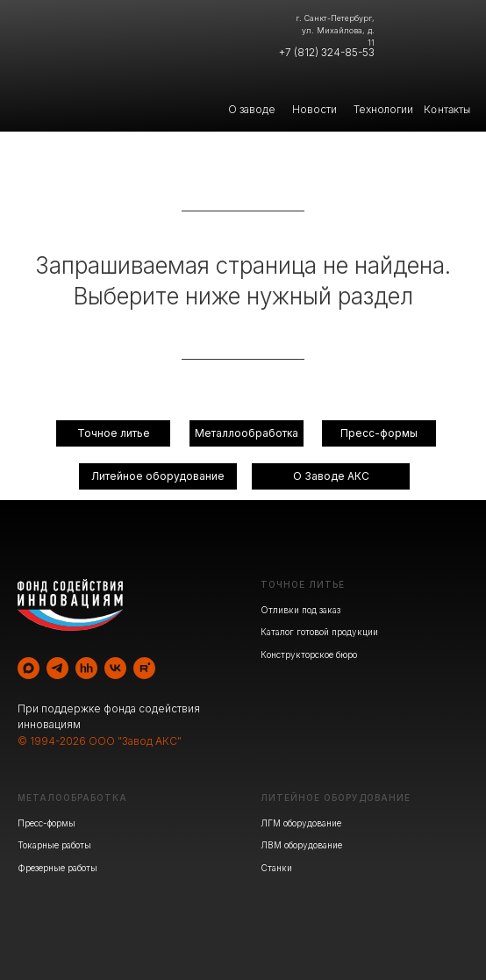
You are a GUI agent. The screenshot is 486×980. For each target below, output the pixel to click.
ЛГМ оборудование (301, 823)
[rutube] (144, 668)
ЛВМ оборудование (301, 845)
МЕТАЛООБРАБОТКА (72, 798)
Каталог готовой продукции (319, 632)
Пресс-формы (46, 823)
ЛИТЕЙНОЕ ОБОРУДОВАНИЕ (336, 798)
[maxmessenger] (29, 668)
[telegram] (57, 668)
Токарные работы (54, 845)
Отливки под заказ (300, 610)
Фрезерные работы (57, 868)
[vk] (115, 668)
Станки (276, 868)
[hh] (86, 668)
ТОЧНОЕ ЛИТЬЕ (303, 584)
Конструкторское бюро (309, 655)
